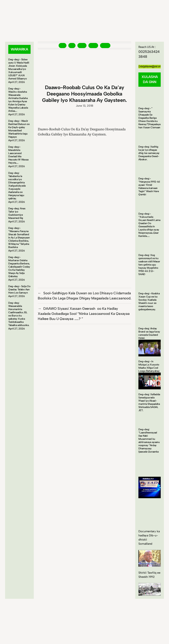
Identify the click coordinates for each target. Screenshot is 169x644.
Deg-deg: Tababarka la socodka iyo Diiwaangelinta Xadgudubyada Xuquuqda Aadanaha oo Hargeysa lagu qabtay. (17, 186)
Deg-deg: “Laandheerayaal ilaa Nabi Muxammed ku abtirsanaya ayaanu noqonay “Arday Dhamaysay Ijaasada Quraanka (149, 441)
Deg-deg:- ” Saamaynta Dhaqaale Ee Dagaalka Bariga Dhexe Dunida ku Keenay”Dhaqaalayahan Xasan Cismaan (149, 118)
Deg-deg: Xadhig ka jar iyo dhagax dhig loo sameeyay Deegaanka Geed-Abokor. (149, 153)
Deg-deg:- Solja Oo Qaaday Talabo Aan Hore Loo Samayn (19, 289)
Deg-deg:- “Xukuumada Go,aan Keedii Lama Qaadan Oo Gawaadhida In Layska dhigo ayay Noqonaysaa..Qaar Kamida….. (149, 225)
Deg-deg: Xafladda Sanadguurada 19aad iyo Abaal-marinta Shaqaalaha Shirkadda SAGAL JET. (149, 402)
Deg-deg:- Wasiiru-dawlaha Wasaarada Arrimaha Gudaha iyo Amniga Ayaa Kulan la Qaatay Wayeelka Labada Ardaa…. (18, 100)
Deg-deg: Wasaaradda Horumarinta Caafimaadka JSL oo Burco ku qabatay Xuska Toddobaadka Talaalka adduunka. (19, 314)
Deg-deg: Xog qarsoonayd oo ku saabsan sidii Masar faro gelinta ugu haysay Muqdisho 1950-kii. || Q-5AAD (149, 265)
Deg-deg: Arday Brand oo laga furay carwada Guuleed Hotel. (149, 333)
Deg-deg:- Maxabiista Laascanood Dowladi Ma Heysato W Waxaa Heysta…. (18, 155)
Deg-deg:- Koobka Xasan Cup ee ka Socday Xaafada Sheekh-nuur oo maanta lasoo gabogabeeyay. (149, 301)
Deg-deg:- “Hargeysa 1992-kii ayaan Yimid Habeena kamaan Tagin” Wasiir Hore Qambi (149, 186)
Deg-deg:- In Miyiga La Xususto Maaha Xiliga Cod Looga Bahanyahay (149, 366)
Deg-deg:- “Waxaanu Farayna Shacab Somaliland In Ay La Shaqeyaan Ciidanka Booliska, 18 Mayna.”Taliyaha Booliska (19, 238)
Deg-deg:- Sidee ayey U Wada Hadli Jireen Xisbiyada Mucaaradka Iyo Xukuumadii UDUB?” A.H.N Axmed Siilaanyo (19, 69)
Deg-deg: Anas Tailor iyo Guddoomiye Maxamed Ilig (17, 213)
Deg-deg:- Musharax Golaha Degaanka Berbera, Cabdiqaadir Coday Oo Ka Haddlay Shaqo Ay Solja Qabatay (19, 267)
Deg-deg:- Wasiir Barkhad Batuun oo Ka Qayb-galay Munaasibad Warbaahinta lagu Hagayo (19, 129)
